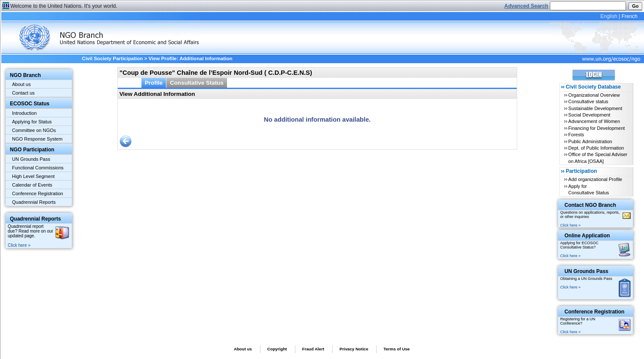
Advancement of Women (594, 121)
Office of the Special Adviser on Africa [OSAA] (598, 158)
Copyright (277, 349)
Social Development (589, 115)
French (630, 16)
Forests (576, 135)
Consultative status (588, 101)
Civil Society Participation (113, 58)
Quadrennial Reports (34, 202)
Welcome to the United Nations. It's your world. (64, 6)
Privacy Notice (354, 349)
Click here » (19, 245)
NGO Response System (37, 139)
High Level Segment (33, 176)
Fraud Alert (313, 349)
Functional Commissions (38, 168)
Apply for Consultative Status (589, 189)
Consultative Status (197, 83)
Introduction (24, 113)
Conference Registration (38, 193)
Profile (154, 83)
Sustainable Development (595, 108)
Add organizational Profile (595, 179)
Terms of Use (397, 349)
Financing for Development (596, 128)
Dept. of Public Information (596, 148)
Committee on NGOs (34, 130)
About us (21, 84)
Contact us (23, 93)
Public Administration (590, 141)
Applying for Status (32, 122)
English (609, 16)
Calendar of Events (32, 185)
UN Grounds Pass (31, 159)
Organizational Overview (594, 95)
